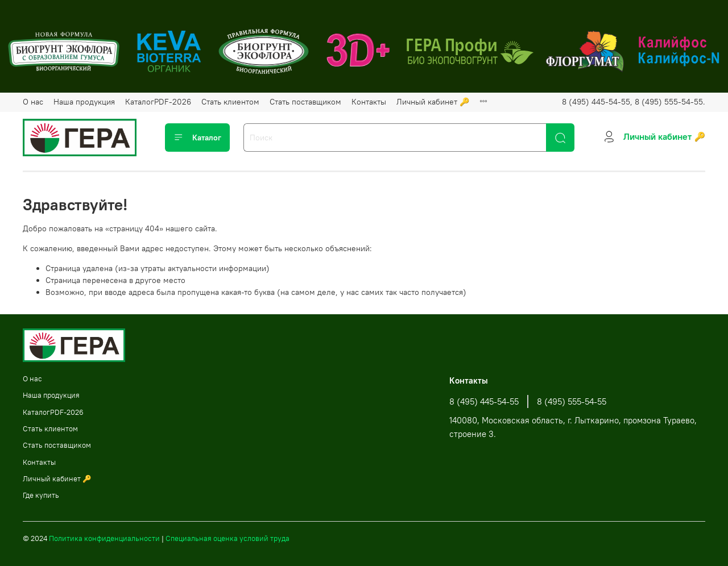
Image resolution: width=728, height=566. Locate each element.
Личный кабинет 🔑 (433, 102)
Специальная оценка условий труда (227, 538)
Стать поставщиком (305, 102)
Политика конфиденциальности (104, 538)
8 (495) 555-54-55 (572, 401)
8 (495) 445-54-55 (484, 401)
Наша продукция (84, 102)
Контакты (369, 102)
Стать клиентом (230, 102)
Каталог (197, 138)
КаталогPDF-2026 (158, 102)
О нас (33, 102)
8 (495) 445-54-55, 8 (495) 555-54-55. (634, 102)
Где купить (41, 495)
